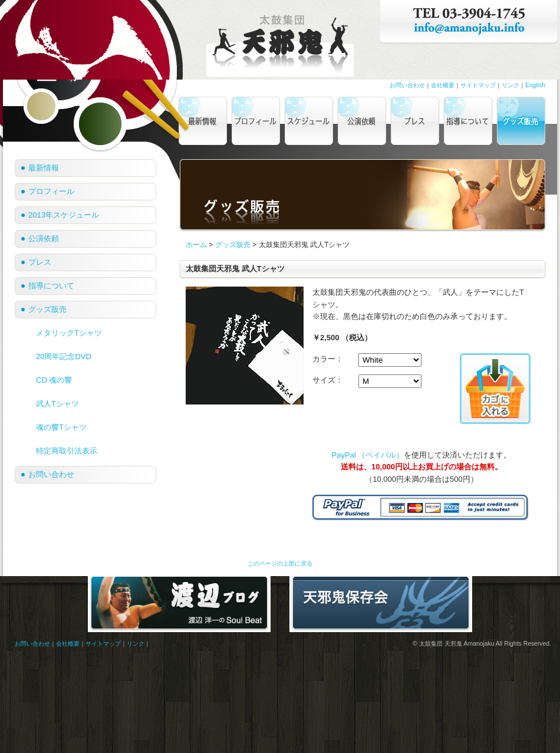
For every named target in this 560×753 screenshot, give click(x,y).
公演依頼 (44, 239)
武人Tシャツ (57, 404)
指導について (51, 286)
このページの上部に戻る (280, 563)
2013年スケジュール (64, 215)
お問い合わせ (407, 85)
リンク (510, 85)
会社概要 (443, 85)
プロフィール (51, 191)
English (535, 85)
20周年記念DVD (64, 356)
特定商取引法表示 (67, 451)
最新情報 (44, 168)
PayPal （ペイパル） (368, 455)
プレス (40, 262)
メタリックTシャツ (69, 333)
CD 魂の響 (54, 380)
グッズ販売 (233, 245)
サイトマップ (478, 85)
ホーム (196, 245)
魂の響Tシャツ (61, 427)
